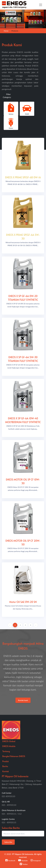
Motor (11, 123)
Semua (11, 109)
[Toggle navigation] (41, 5)
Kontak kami (23, 700)
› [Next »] (36, 625)
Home (6, 31)
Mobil (27, 109)
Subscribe (8, 842)
